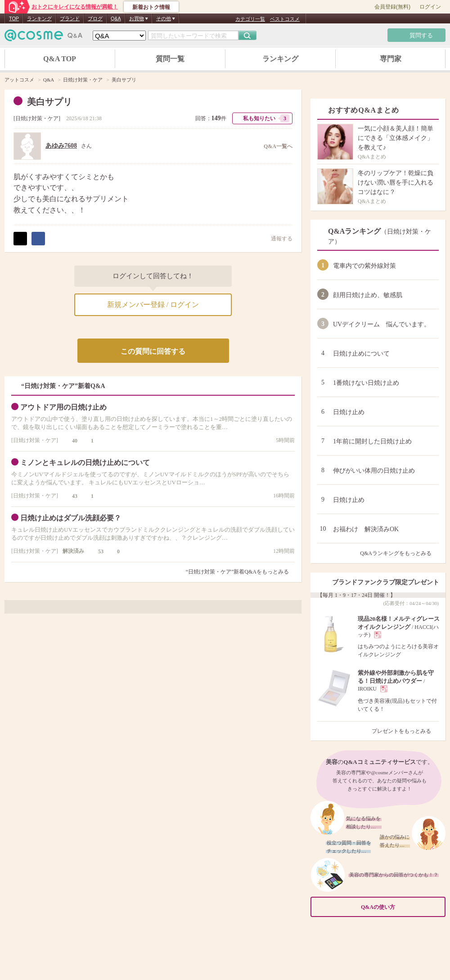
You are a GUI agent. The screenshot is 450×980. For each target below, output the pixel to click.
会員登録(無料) (392, 7)
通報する (277, 238)
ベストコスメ (285, 19)
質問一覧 (170, 59)
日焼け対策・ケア (37, 118)
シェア (38, 239)
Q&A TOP (60, 59)
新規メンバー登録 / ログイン (153, 305)
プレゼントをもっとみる (405, 731)
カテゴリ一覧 (250, 19)
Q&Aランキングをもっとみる (399, 553)
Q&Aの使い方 (400, 907)
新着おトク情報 (151, 7)
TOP (14, 18)
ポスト (20, 239)
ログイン (430, 7)
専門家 (391, 59)
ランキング (39, 18)
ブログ (95, 18)
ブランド (70, 18)
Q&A (116, 18)
